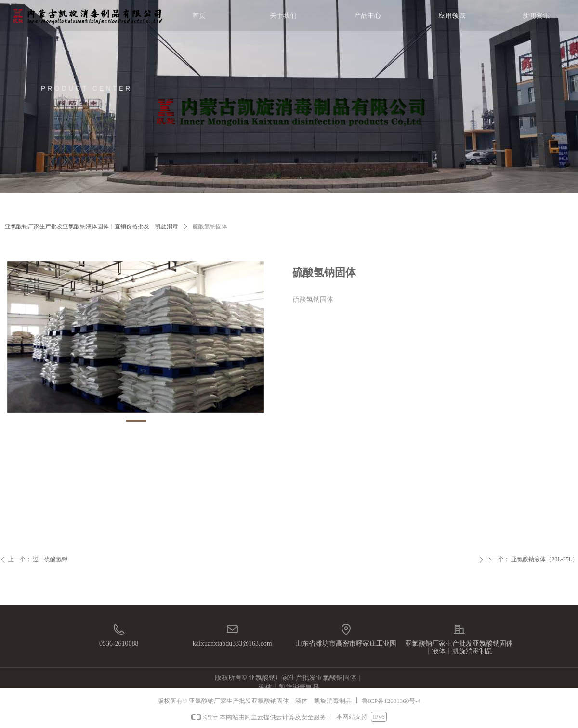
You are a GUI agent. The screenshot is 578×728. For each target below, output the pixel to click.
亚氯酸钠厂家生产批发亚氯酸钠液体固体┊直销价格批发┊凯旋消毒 (92, 226)
